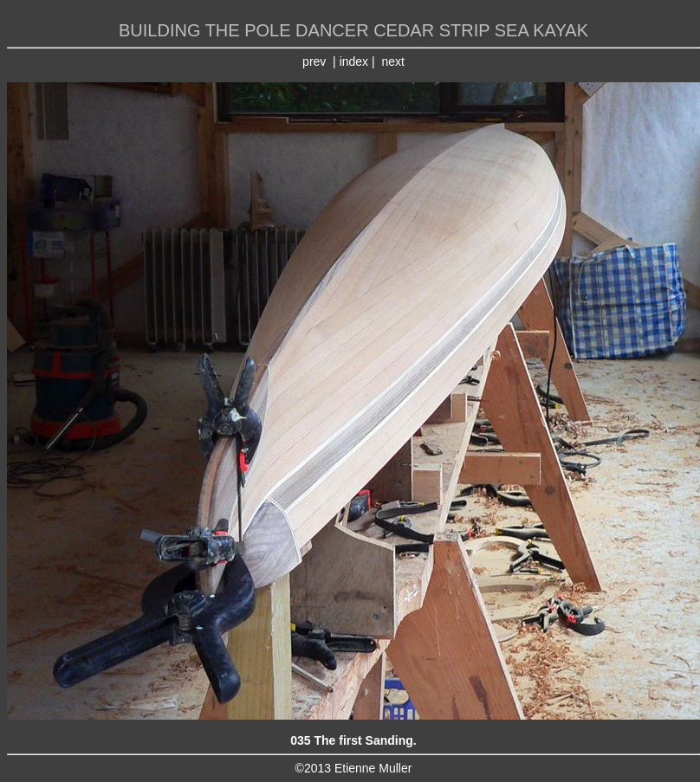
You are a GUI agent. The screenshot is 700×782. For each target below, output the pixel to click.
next (392, 61)
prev (314, 61)
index (354, 61)
